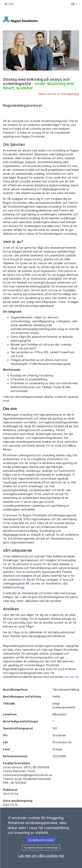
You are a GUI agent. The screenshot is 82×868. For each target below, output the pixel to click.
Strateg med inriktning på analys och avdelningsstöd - (39, 84)
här (22, 587)
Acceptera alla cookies (41, 840)
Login (10, 4)
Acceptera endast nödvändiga (41, 848)
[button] (74, 4)
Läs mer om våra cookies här (41, 856)
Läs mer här (72, 677)
